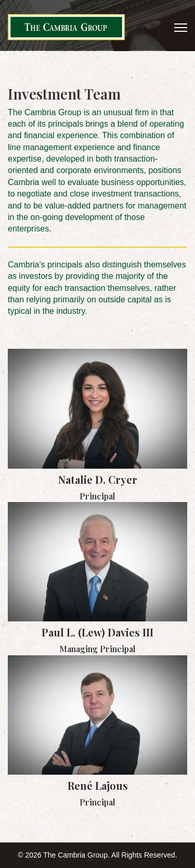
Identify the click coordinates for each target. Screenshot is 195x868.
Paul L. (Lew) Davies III (97, 632)
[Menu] (181, 28)
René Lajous (98, 785)
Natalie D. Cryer (98, 479)
